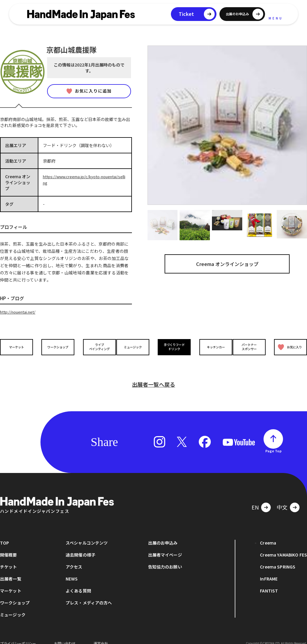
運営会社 (101, 635)
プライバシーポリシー (18, 635)
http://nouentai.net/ (20, 312)
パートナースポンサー (250, 347)
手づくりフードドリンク (173, 347)
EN (255, 499)
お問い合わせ (65, 635)
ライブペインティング (95, 347)
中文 (282, 499)
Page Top (273, 442)
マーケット (18, 346)
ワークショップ (57, 346)
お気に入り (289, 347)
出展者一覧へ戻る (153, 376)
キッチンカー (212, 346)
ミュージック (134, 346)
